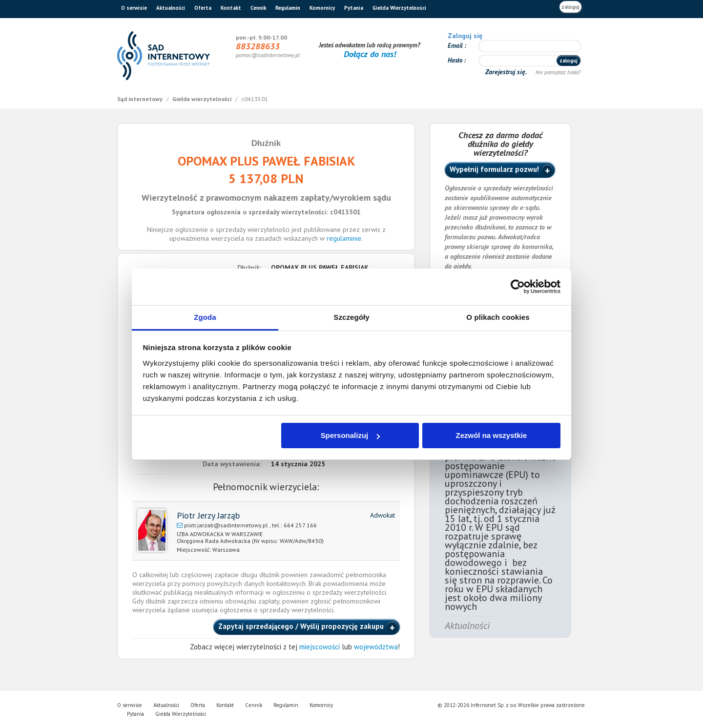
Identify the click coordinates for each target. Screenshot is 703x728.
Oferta (203, 8)
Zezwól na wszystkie (491, 435)
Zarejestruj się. (507, 72)
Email (456, 46)
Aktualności (171, 8)
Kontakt (231, 8)
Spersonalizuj (351, 435)
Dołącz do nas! (370, 54)
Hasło (456, 60)
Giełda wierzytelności (203, 99)
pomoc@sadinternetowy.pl (268, 55)
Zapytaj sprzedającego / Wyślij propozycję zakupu (301, 626)
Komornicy (322, 8)
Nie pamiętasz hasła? (558, 72)
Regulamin (288, 8)
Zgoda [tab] (205, 317)
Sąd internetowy (141, 99)
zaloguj (570, 7)
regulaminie (344, 238)
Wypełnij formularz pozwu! (494, 169)
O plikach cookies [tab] (498, 317)
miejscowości (320, 647)
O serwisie (134, 8)
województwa (376, 647)
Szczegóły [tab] (351, 317)
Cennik (258, 8)
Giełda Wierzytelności (399, 8)
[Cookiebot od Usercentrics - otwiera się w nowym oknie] (518, 287)
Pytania (354, 8)
